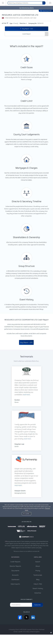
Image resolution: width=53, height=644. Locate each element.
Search (38, 562)
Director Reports (15, 566)
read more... (27, 395)
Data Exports (15, 584)
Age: (14, 23)
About (38, 566)
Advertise (38, 593)
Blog (38, 580)
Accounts (15, 575)
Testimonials (38, 575)
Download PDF (46, 11)
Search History (38, 588)
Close (27, 514)
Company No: (36, 23)
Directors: (23, 23)
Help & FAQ (38, 584)
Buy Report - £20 (26, 29)
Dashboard (15, 580)
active (5, 23)
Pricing (38, 571)
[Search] (44, 3)
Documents (15, 571)
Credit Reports (15, 562)
